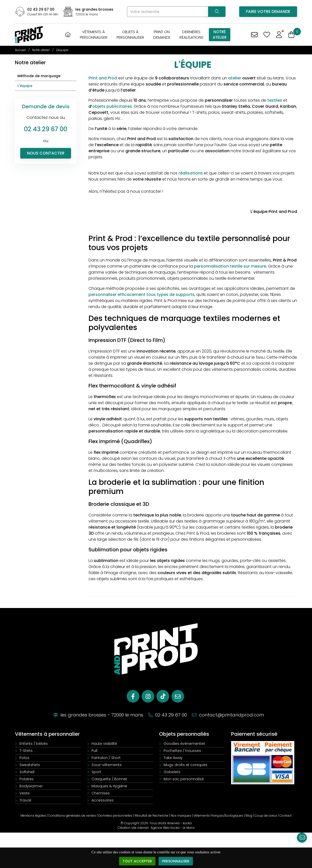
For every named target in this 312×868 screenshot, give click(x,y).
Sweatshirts (30, 765)
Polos (24, 758)
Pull (94, 751)
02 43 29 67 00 (41, 9)
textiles (275, 100)
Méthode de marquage (39, 76)
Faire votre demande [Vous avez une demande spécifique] (268, 12)
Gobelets (172, 772)
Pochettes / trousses (182, 751)
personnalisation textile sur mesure (230, 266)
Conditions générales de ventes (72, 816)
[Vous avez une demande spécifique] (254, 35)
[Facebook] (133, 696)
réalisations (191, 173)
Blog (249, 816)
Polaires (27, 779)
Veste (25, 793)
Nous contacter (46, 153)
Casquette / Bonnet (109, 779)
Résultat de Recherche (152, 816)
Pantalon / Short (106, 758)
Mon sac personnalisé (184, 779)
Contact (285, 816)
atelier (235, 78)
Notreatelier (220, 35)
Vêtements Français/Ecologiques (218, 816)
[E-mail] (178, 696)
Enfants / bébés (34, 744)
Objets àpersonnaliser (130, 35)
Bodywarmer (31, 786)
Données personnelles (115, 816)
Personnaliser (176, 861)
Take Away (173, 758)
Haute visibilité (104, 744)
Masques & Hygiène (109, 786)
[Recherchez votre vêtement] (217, 12)
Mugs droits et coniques (185, 765)
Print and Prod (103, 78)
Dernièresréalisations (192, 35)
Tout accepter (137, 861)
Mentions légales (33, 816)
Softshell (27, 772)
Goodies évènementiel (184, 744)
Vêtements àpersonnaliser (94, 35)
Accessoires (103, 800)
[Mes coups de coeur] (267, 35)
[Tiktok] (163, 696)
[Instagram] (148, 696)
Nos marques (181, 816)
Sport (96, 772)
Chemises (101, 793)
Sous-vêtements (107, 765)
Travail (25, 800)
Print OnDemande (162, 35)
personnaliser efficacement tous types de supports (141, 295)
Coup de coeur (266, 816)
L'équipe (25, 86)
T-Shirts (26, 751)
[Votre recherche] (168, 12)
